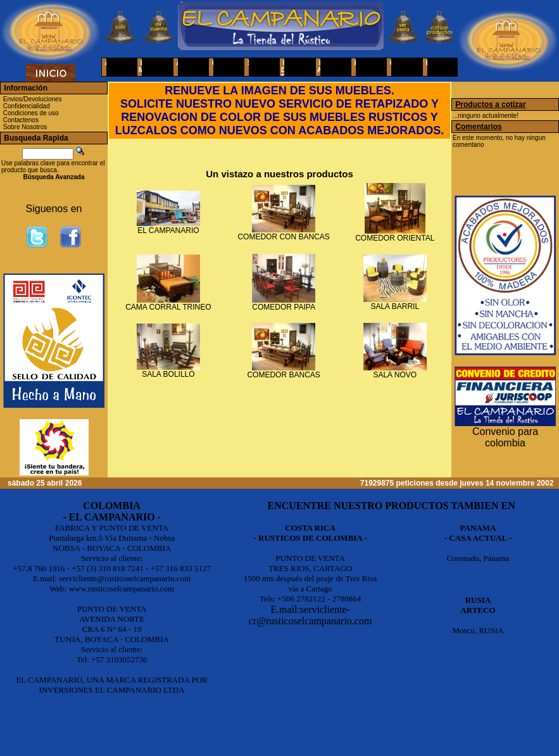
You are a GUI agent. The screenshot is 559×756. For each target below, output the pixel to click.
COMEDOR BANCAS (283, 375)
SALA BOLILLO (168, 374)
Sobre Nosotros (25, 127)
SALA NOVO (395, 375)
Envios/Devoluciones (33, 99)
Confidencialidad (27, 106)
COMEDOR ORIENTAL (395, 238)
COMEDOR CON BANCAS (283, 237)
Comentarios (478, 127)
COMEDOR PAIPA (284, 307)
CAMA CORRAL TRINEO (168, 307)
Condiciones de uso (31, 113)
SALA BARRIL (395, 306)
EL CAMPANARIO (168, 230)
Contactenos (21, 120)
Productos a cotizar (490, 104)
